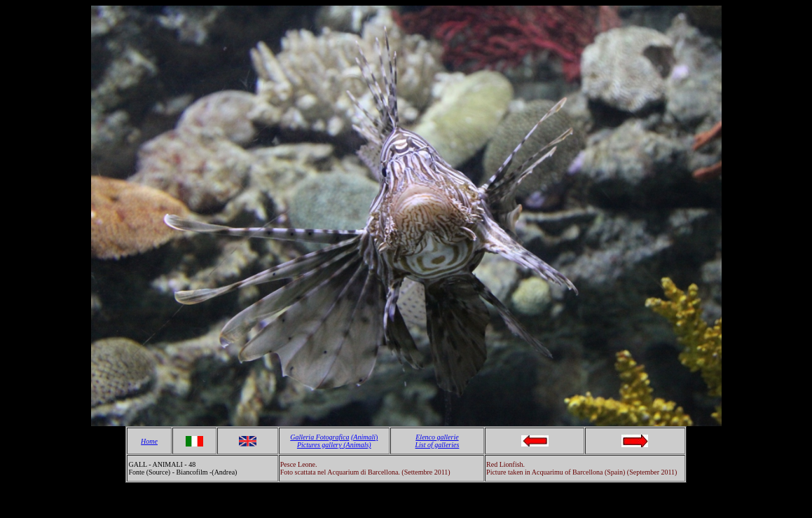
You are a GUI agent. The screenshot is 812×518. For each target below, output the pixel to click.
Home (149, 441)
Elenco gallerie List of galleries (438, 441)
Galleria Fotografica (319, 437)
